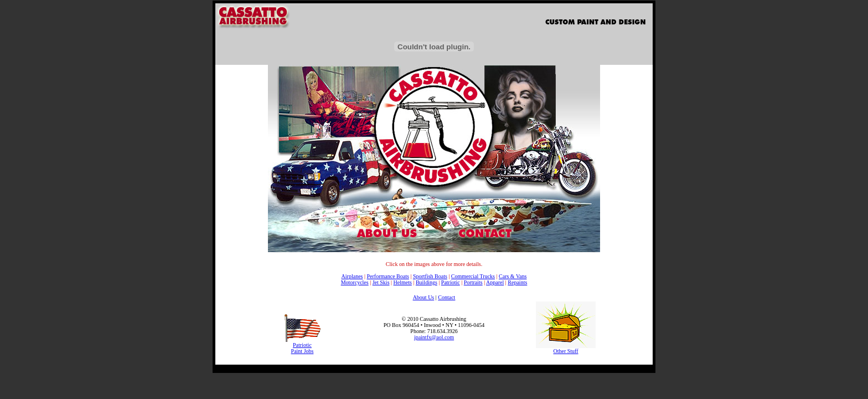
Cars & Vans (513, 276)
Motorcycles (355, 282)
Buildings (427, 282)
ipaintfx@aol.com (434, 337)
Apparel (495, 282)
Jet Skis (381, 282)
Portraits (473, 282)
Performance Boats (387, 276)
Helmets (403, 282)
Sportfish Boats (430, 276)
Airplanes (352, 276)
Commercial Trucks (473, 276)
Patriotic (451, 282)
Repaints (517, 282)
